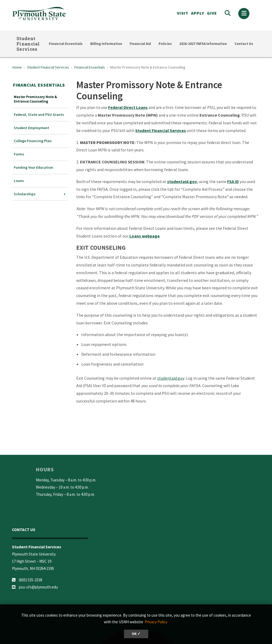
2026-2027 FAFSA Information (203, 44)
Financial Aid (140, 44)
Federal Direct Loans (128, 107)
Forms (19, 154)
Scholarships (25, 194)
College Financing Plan (33, 141)
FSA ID (233, 181)
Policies (165, 44)
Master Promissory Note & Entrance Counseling (35, 99)
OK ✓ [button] (136, 634)
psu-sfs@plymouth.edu (38, 587)
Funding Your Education (33, 168)
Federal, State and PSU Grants (39, 115)
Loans (19, 181)
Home (17, 67)
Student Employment (31, 128)
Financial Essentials (66, 44)
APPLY (198, 13)
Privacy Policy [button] (156, 622)
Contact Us (244, 44)
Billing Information (106, 44)
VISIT (183, 13)
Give (212, 13)
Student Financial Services (28, 44)
